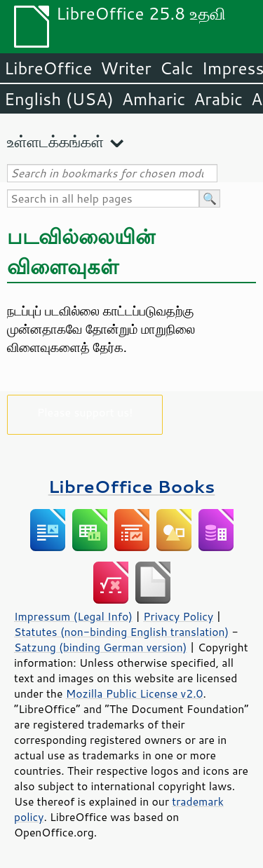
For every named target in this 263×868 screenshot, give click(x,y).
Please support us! (85, 412)
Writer (126, 68)
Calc (177, 68)
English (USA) (59, 99)
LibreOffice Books (132, 486)
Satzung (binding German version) (101, 647)
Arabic (218, 99)
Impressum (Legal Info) (73, 616)
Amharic (154, 99)
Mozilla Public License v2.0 (135, 693)
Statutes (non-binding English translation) (121, 632)
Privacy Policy (178, 616)
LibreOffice (48, 68)
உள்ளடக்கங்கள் (55, 141)
